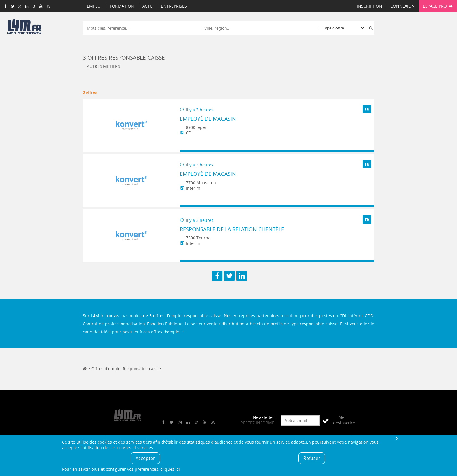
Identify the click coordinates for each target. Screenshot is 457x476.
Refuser (312, 458)
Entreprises (174, 6)
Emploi (94, 6)
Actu (147, 6)
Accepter (145, 458)
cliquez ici (170, 469)
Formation (122, 6)
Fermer (397, 438)
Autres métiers (103, 66)
